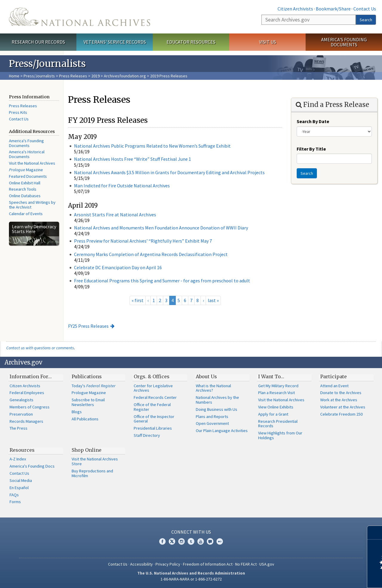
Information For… (31, 376)
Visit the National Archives (32, 163)
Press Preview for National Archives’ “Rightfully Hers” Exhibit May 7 (143, 241)
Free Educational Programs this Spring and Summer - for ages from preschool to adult (162, 281)
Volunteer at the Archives (343, 407)
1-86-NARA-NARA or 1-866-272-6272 (191, 579)
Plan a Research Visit (277, 393)
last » (213, 300)
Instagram (181, 541)
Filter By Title (311, 149)
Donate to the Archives (341, 393)
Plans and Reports (212, 416)
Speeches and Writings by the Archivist (32, 205)
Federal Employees (27, 393)
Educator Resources (191, 42)
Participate (334, 376)
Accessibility (141, 564)
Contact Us (365, 9)
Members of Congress (30, 407)
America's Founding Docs (32, 466)
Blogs (77, 412)
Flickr (220, 541)
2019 (95, 76)
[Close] (375, 533)
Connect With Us (191, 532)
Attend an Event (334, 386)
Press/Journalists (39, 76)
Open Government (212, 423)
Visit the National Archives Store (95, 461)
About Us (206, 376)
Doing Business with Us (217, 409)
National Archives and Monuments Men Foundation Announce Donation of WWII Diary (161, 228)
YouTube (201, 541)
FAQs (14, 495)
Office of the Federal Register (152, 407)
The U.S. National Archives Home (80, 17)
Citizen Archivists (295, 9)
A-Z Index (18, 459)
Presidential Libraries (153, 428)
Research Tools (23, 189)
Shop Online (87, 450)
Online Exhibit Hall (25, 183)
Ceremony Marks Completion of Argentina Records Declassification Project (151, 254)
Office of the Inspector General (154, 419)
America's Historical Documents (27, 154)
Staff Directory (147, 435)
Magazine (26, 170)
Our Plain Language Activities (222, 431)
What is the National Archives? (213, 388)
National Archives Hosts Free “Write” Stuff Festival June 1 (133, 159)
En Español (19, 488)
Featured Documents (28, 176)
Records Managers (26, 421)
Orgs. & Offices (152, 376)
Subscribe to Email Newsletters (88, 402)
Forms (15, 502)
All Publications (85, 419)
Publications (87, 376)
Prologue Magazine (89, 393)
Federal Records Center (155, 397)
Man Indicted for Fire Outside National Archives (122, 186)
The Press (19, 428)
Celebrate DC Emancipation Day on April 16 (118, 267)
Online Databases (25, 196)
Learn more (329, 577)
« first (138, 300)
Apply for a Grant (273, 414)
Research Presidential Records (278, 424)
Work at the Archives (339, 400)
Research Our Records (38, 42)
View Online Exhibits (276, 407)
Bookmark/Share (333, 9)
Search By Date (313, 121)
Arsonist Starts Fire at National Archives (115, 215)
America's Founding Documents (344, 42)
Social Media (21, 480)
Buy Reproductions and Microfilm (92, 473)
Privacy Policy (168, 564)
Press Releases (73, 76)
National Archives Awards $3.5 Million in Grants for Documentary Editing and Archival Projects (169, 172)
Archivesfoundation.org (125, 76)
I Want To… (271, 376)
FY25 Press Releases (88, 326)
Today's (94, 386)
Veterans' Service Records (115, 42)
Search (366, 20)
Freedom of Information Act (208, 564)
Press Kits (18, 112)
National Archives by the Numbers (217, 400)
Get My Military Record (278, 386)
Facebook (162, 541)
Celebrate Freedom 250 (341, 414)
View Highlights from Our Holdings (280, 435)
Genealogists (21, 400)
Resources (22, 450)
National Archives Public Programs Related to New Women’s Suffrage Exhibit (152, 146)
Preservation (21, 414)
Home (14, 76)
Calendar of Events (26, 214)
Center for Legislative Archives (153, 388)
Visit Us (268, 42)
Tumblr (191, 541)
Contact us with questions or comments (40, 348)
